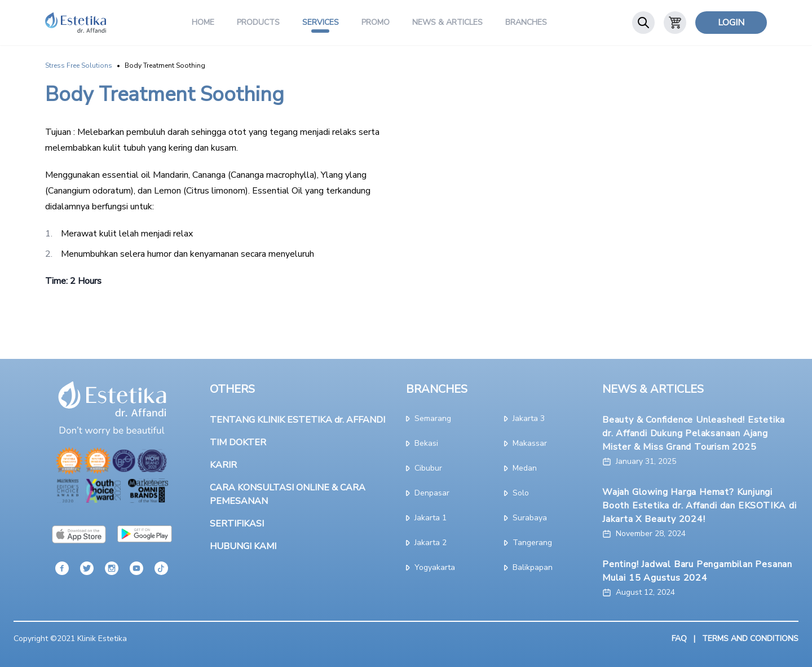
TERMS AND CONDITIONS (750, 639)
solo (517, 493)
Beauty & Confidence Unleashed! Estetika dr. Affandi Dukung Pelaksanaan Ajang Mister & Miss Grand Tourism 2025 (694, 433)
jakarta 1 (426, 518)
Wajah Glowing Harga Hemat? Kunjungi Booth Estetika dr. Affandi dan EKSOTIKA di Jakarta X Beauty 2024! (700, 506)
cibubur (424, 468)
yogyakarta (431, 567)
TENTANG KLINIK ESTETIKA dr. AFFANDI (297, 420)
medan (520, 468)
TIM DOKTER (238, 442)
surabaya (526, 518)
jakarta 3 (524, 418)
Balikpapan (528, 567)
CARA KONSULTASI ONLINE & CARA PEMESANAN (288, 494)
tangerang (528, 543)
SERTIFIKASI (237, 524)
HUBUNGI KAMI (243, 546)
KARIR (223, 465)
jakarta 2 (426, 543)
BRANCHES (437, 389)
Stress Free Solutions (79, 65)
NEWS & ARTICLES (653, 389)
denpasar (428, 493)
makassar (526, 443)
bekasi (422, 443)
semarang (429, 418)
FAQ (679, 639)
